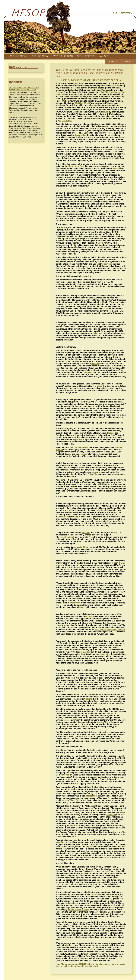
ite (109, 92)
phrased (99, 386)
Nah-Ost (104, 56)
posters (79, 439)
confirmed (95, 894)
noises (84, 454)
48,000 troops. (66, 121)
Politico (62, 842)
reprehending (67, 537)
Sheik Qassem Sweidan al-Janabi (110, 630)
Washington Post (76, 166)
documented (80, 135)
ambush (89, 616)
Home (114, 13)
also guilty (99, 333)
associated (111, 815)
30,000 (87, 103)
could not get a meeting (78, 910)
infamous (65, 517)
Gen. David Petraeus (79, 447)
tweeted (116, 168)
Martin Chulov (83, 547)
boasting (86, 533)
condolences (89, 372)
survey (95, 472)
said (90, 808)
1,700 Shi (104, 92)
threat (122, 812)
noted (100, 243)
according (90, 796)
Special (114, 62)
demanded (85, 652)
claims (89, 699)
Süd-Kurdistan (40, 56)
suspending (105, 654)
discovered (107, 264)
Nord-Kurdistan (18, 56)
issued (105, 112)
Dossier (127, 62)
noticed (111, 433)
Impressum (126, 13)
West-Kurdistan (63, 56)
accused (95, 364)
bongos (82, 607)
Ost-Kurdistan (86, 56)
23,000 (78, 103)
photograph (75, 603)
